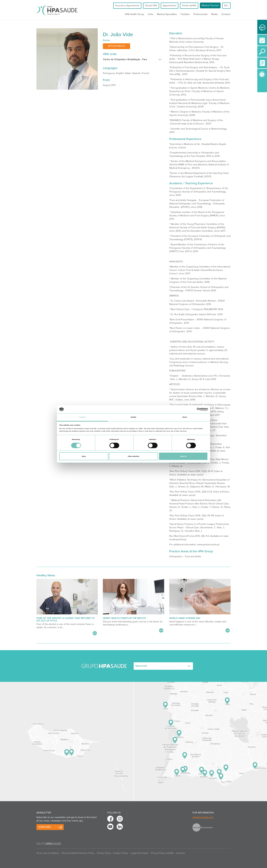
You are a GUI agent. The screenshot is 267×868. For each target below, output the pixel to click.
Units (151, 14)
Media (214, 14)
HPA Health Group (134, 14)
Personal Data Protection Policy (78, 853)
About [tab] (185, 417)
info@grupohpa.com (203, 817)
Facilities (185, 14)
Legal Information (140, 853)
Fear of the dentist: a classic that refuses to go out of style (66, 619)
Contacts (226, 14)
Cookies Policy (121, 853)
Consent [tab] (82, 417)
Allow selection (133, 456)
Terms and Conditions (48, 853)
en (226, 6)
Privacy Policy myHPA (162, 853)
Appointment (170, 6)
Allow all (183, 456)
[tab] (133, 60)
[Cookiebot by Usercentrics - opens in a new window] (193, 409)
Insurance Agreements (127, 6)
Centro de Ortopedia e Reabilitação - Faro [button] (125, 59)
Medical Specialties (167, 14)
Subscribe (45, 827)
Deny (84, 456)
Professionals (201, 14)
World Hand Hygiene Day (185, 618)
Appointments (116, 46)
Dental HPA (151, 6)
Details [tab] (133, 417)
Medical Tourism (210, 5)
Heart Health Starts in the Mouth (124, 618)
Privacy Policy (104, 853)
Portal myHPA (189, 6)
